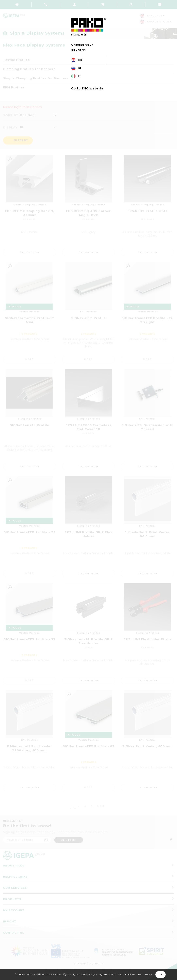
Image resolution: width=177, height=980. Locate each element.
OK (161, 975)
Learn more (145, 974)
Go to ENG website (87, 88)
